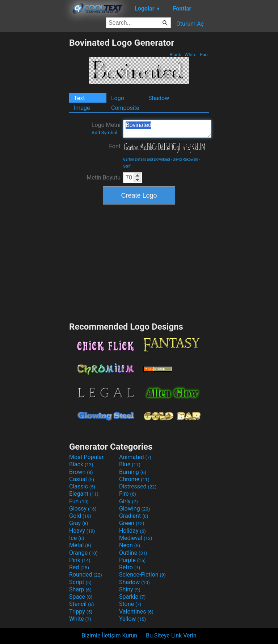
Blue (130, 464)
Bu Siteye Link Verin (171, 635)
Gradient (134, 516)
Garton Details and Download (146, 159)
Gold (80, 516)
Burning (133, 472)
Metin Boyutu (104, 177)
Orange (83, 553)
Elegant (84, 494)
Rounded (86, 575)
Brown (81, 472)
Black (175, 55)
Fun (204, 55)
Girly (129, 501)
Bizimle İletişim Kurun (109, 635)
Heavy (82, 531)
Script (80, 582)
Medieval (136, 538)
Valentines (136, 612)
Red (79, 567)
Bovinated (167, 129)
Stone (130, 604)
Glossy (83, 509)
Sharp (80, 589)
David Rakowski (185, 159)
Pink (80, 560)
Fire (128, 494)
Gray (79, 523)
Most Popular (87, 457)
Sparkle (132, 597)
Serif (127, 166)
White (190, 55)
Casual (82, 479)
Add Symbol (104, 133)
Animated (135, 457)
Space (81, 597)
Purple (132, 560)
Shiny (130, 589)
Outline (133, 553)
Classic (82, 486)
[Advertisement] (34, 146)
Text (79, 98)
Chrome (134, 479)
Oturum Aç (190, 24)
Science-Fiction (142, 575)
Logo (118, 98)
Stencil (81, 604)
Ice (77, 538)
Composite (125, 108)
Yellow (132, 619)
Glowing (134, 509)
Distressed (138, 486)
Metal (80, 545)
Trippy (81, 612)
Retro (130, 567)
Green (132, 523)
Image (82, 108)
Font (115, 146)
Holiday (132, 531)
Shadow (159, 98)
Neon (130, 545)
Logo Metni (106, 128)
